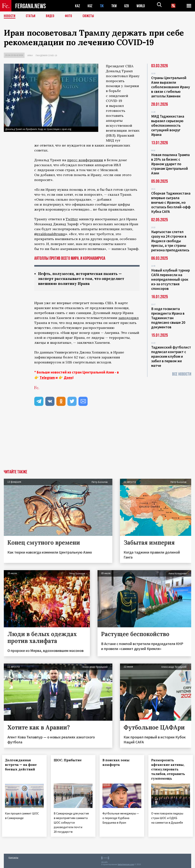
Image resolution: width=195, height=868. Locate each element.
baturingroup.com (126, 864)
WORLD (142, 6)
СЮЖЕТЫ (90, 16)
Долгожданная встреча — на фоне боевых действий (23, 765)
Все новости (182, 374)
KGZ (90, 6)
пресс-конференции (85, 160)
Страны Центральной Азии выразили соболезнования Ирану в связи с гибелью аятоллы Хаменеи (171, 87)
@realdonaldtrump (50, 234)
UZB (128, 6)
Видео (52, 16)
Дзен (68, 378)
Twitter (72, 219)
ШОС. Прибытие (69, 761)
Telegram (47, 378)
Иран (30, 55)
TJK (102, 6)
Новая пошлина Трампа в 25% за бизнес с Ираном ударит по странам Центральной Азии (170, 164)
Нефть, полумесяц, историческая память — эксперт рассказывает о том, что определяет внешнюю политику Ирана (83, 279)
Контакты (13, 857)
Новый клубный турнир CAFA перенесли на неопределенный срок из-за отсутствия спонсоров (171, 279)
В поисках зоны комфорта (118, 763)
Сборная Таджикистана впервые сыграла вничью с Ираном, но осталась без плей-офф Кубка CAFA (171, 202)
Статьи (32, 16)
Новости (10, 16)
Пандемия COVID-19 (46, 55)
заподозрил (128, 318)
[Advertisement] (97, 442)
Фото (70, 16)
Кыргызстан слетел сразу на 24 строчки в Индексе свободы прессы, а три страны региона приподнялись (170, 241)
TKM (115, 6)
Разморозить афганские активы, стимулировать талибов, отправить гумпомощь (170, 770)
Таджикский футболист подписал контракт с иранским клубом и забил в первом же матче (171, 356)
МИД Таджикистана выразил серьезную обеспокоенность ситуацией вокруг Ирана (168, 125)
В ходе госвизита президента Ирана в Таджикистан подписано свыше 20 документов (168, 318)
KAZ (78, 6)
